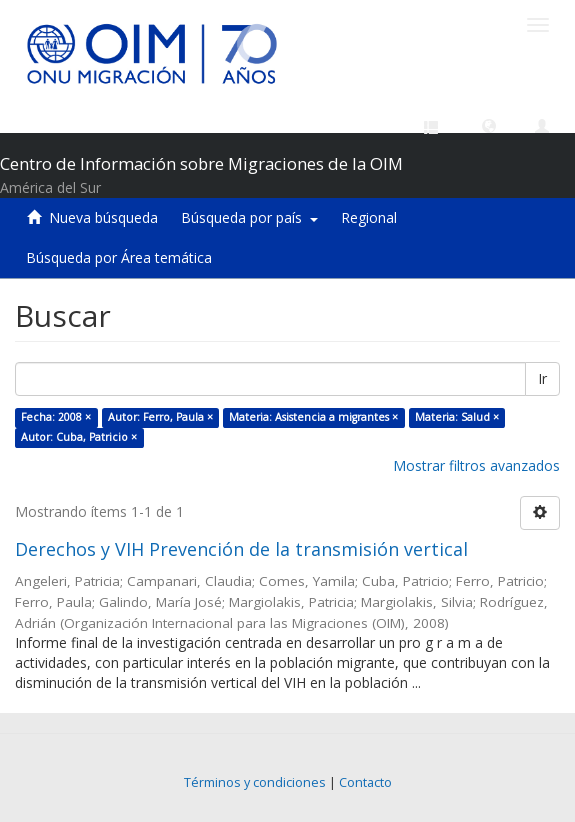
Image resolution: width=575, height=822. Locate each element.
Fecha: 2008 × (56, 417)
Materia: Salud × (457, 417)
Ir (542, 378)
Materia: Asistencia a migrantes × (313, 417)
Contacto (365, 782)
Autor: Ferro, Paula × (160, 417)
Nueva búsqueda (103, 217)
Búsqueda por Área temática (119, 257)
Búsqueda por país (249, 217)
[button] (489, 125)
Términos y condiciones (255, 782)
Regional (369, 217)
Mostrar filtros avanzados (476, 465)
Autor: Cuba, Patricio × (79, 437)
